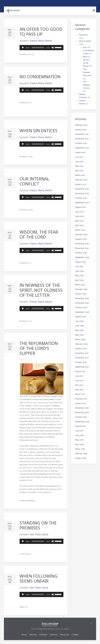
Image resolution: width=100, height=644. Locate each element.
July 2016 (79, 431)
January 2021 (81, 184)
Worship (33, 635)
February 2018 (81, 344)
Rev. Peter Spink (39, 534)
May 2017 (79, 385)
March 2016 (80, 449)
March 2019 (80, 285)
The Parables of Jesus (87, 85)
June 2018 (79, 326)
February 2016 (81, 454)
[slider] (38, 48)
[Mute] (53, 48)
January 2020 (81, 239)
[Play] (23, 48)
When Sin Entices (38, 131)
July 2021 (79, 157)
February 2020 (81, 235)
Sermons (54, 635)
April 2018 (79, 335)
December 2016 (82, 408)
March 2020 (80, 230)
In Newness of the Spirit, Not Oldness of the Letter (41, 290)
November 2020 (82, 193)
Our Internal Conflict (34, 181)
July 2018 (79, 321)
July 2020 (79, 212)
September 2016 (82, 422)
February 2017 (81, 399)
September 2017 (82, 367)
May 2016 (79, 440)
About (24, 635)
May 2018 (79, 330)
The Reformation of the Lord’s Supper (39, 348)
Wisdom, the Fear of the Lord (39, 234)
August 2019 (80, 262)
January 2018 (81, 349)
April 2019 (79, 280)
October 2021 (81, 143)
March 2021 (80, 175)
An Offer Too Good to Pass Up (41, 32)
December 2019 (82, 244)
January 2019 (81, 294)
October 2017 (81, 362)
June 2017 (79, 381)
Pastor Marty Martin (41, 41)
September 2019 (82, 257)
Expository (84, 35)
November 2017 (82, 358)
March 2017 (80, 394)
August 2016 (80, 426)
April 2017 (79, 390)
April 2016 (79, 444)
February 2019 (81, 289)
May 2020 (79, 221)
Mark (85, 57)
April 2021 (79, 171)
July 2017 (79, 376)
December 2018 (82, 298)
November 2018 (82, 303)
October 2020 (81, 198)
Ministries (43, 635)
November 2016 (82, 412)
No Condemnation (40, 77)
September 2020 (82, 203)
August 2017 (80, 371)
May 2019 (79, 276)
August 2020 (81, 207)
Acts (85, 47)
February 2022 (81, 125)
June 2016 (79, 435)
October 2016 (81, 417)
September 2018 (82, 312)
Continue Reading (27, 501)
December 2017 (82, 353)
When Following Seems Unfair (38, 578)
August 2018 (80, 317)
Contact (75, 635)
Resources (65, 635)
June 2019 (79, 271)
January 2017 (81, 403)
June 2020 (80, 216)
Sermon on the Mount (86, 63)
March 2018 (80, 339)
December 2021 (82, 134)
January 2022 (81, 130)
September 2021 (82, 148)
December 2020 (82, 189)
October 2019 (81, 253)
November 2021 (82, 139)
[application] (41, 48)
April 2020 (80, 225)
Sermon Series (85, 41)
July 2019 (79, 266)
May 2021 (79, 166)
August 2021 (80, 152)
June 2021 (79, 162)
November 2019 (82, 248)
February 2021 (81, 180)
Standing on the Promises (38, 525)
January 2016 (81, 458)
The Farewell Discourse (87, 72)
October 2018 (81, 308)
